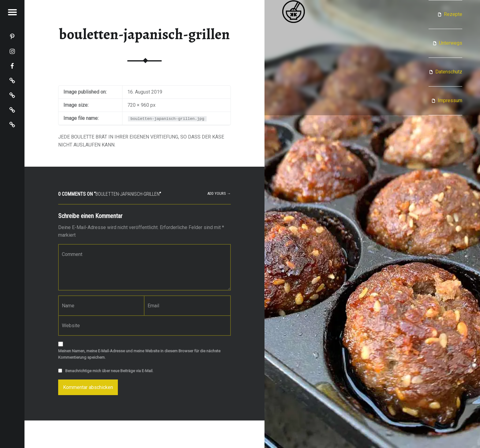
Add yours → (219, 193)
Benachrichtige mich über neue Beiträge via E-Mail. (109, 371)
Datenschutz (449, 72)
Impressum (450, 100)
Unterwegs (451, 43)
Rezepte (453, 14)
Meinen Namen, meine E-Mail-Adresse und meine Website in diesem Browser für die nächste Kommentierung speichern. (139, 354)
